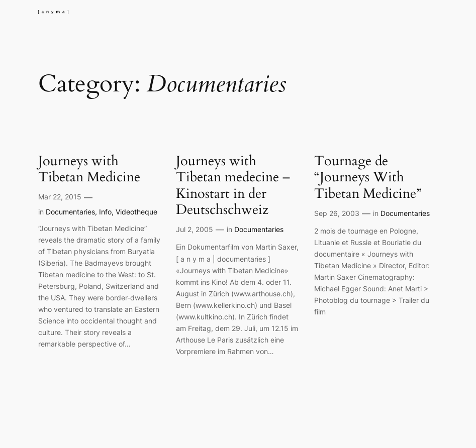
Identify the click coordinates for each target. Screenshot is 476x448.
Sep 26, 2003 (337, 213)
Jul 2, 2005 (195, 229)
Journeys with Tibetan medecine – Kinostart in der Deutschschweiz (233, 186)
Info (105, 212)
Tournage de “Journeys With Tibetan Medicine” (368, 178)
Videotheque (136, 212)
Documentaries (70, 212)
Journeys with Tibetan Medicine (89, 170)
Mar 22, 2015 (60, 197)
